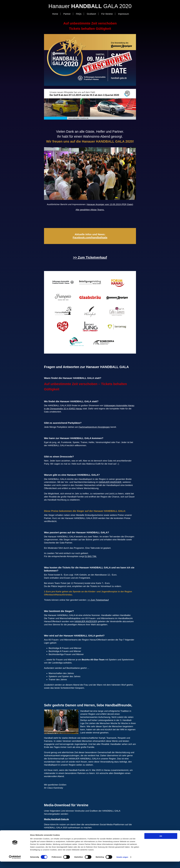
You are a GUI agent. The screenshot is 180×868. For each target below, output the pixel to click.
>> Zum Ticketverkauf (90, 257)
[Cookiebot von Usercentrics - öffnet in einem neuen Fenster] (15, 864)
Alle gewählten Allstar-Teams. (90, 210)
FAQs (79, 14)
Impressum (124, 14)
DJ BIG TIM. (91, 556)
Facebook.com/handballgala (90, 237)
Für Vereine (107, 14)
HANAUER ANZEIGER (110, 482)
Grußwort (91, 14)
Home (55, 14)
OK (161, 842)
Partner (67, 14)
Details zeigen (122, 863)
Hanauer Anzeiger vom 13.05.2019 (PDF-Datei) (110, 204)
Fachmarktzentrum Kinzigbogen (94, 427)
